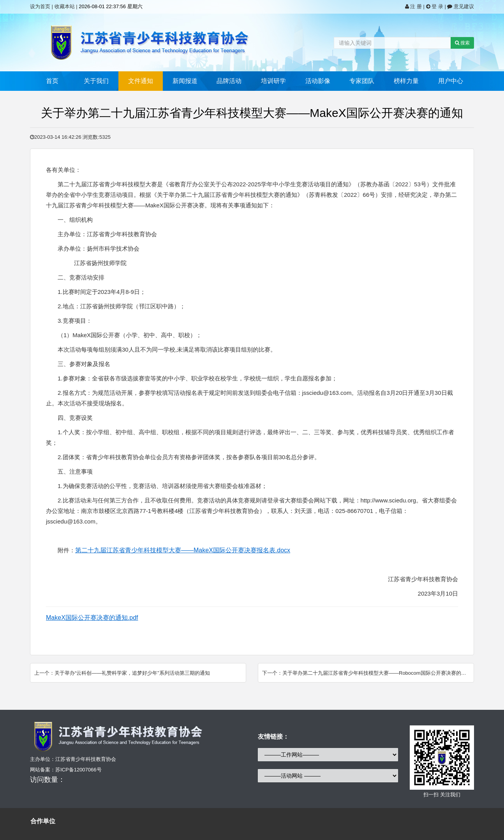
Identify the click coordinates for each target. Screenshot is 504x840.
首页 (52, 81)
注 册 (414, 6)
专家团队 (362, 81)
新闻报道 (185, 81)
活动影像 (318, 81)
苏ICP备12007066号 (78, 770)
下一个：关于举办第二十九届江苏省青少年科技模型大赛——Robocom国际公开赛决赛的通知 (367, 673)
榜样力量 (406, 81)
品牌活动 (229, 81)
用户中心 (451, 81)
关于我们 (96, 81)
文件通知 (141, 81)
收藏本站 (65, 6)
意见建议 (461, 6)
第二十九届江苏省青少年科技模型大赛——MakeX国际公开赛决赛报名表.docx (183, 550)
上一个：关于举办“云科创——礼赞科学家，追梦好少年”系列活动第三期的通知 (122, 673)
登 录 (435, 6)
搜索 (462, 43)
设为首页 (40, 6)
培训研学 (273, 81)
